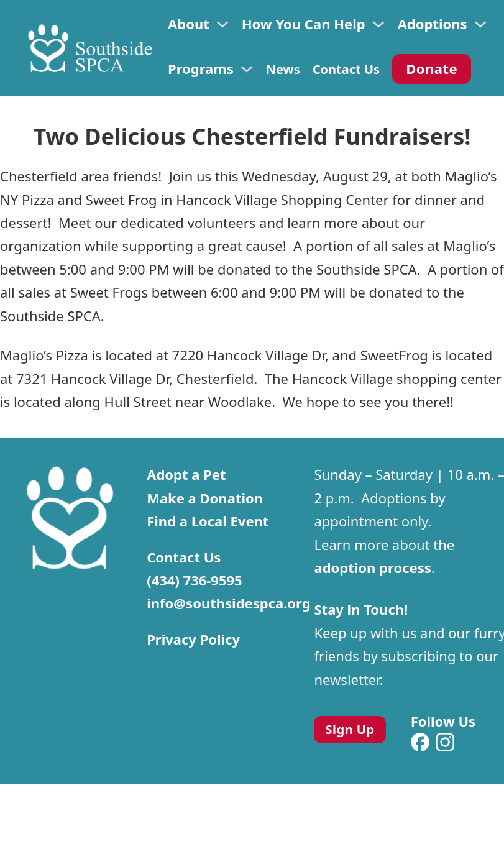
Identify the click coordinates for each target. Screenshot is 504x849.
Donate (432, 68)
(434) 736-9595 (195, 580)
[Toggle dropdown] (222, 24)
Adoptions (433, 24)
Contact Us (346, 69)
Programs (201, 68)
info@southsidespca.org (228, 603)
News (283, 69)
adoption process (372, 567)
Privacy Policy (193, 639)
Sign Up (350, 729)
